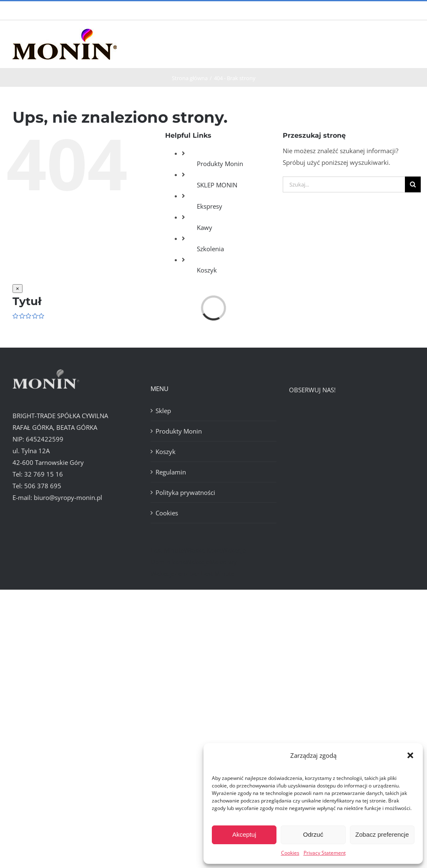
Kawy (205, 227)
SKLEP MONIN (217, 185)
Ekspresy (210, 206)
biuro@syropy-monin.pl (68, 497)
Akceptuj (244, 834)
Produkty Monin (220, 164)
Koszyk (207, 270)
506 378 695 (43, 486)
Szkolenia (210, 249)
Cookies (290, 853)
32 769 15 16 (44, 474)
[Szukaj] (413, 184)
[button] (410, 755)
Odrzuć (313, 834)
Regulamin (171, 472)
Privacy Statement (325, 853)
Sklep (163, 411)
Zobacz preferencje (382, 834)
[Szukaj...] (344, 184)
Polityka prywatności (185, 492)
